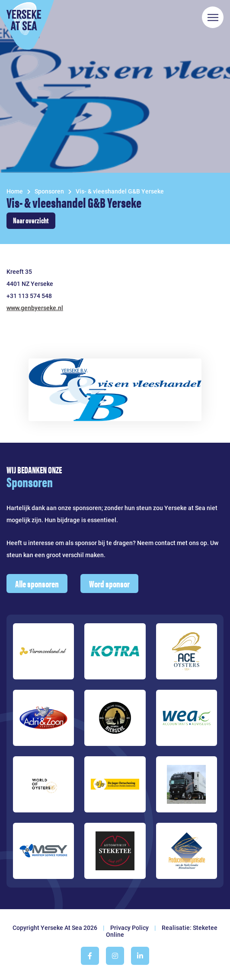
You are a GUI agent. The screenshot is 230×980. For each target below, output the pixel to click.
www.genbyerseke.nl (35, 308)
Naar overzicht (31, 220)
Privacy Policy (129, 928)
